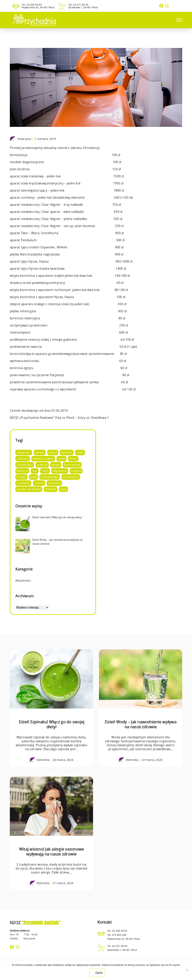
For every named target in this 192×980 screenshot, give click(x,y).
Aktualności (23, 580)
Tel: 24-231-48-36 (78, 5)
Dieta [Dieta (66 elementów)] (61, 459)
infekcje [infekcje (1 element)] (42, 465)
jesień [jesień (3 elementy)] (56, 465)
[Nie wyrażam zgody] (187, 970)
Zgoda (99, 973)
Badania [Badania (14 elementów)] (67, 452)
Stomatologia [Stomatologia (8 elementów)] (50, 477)
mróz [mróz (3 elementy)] (45, 471)
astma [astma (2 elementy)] (53, 452)
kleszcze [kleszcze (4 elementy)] (22, 471)
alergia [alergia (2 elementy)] (40, 452)
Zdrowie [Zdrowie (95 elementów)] (51, 489)
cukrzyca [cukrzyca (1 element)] (23, 459)
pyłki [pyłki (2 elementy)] (33, 477)
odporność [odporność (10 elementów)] (60, 471)
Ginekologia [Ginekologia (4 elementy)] (25, 465)
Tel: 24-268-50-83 (32, 5)
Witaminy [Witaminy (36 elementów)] (54, 483)
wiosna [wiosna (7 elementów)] (39, 483)
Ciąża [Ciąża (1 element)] (80, 452)
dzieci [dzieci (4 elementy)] (73, 459)
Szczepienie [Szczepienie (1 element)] (71, 477)
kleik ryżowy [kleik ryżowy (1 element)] (72, 465)
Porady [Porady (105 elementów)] (21, 477)
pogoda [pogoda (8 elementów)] (76, 471)
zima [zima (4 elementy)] (63, 489)
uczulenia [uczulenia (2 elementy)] (23, 483)
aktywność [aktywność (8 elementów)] (24, 452)
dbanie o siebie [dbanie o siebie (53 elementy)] (43, 459)
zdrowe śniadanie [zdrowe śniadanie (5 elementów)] (29, 489)
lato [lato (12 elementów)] (35, 471)
